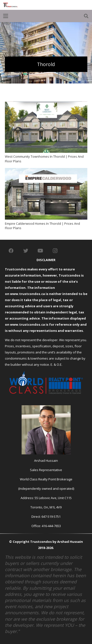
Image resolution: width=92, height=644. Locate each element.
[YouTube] (40, 251)
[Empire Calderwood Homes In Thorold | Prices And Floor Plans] (46, 171)
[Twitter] (26, 251)
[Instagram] (55, 251)
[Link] (11, 5)
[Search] (86, 16)
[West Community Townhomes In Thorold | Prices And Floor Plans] (46, 104)
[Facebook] (11, 251)
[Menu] (6, 16)
